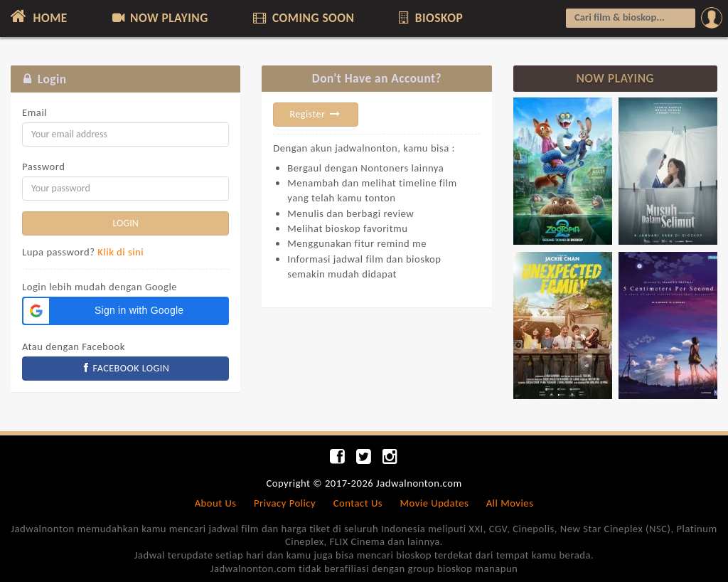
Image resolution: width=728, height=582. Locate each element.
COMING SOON (302, 18)
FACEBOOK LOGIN (126, 368)
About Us (216, 503)
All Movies (510, 503)
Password (43, 166)
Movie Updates (434, 503)
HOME (37, 16)
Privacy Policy (285, 503)
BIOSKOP (430, 18)
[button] (125, 311)
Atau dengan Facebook (74, 346)
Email (34, 112)
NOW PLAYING (159, 18)
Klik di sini (121, 252)
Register (316, 114)
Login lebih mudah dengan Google (100, 287)
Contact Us (358, 503)
